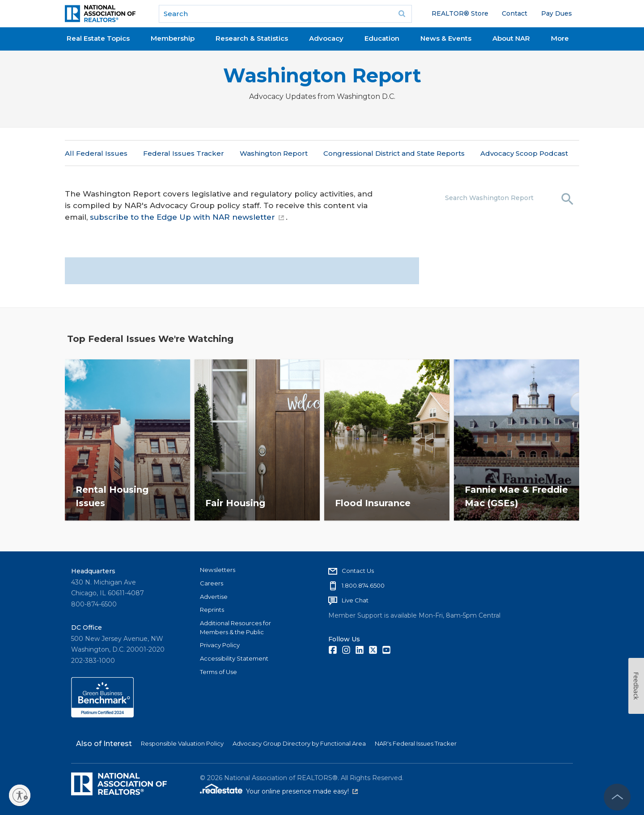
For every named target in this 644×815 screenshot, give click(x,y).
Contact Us (358, 571)
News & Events (446, 38)
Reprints (212, 610)
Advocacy (326, 38)
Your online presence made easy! (302, 791)
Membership (173, 38)
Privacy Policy (220, 645)
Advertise (214, 597)
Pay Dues (557, 13)
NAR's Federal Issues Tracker (416, 743)
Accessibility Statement (234, 658)
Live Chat (355, 600)
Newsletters (218, 570)
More (560, 38)
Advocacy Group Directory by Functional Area (299, 743)
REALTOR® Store (460, 13)
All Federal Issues (96, 153)
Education (382, 38)
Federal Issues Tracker (184, 153)
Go (402, 14)
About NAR (511, 38)
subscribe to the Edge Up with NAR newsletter (187, 217)
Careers (212, 583)
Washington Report (322, 75)
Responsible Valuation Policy (182, 743)
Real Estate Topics (98, 38)
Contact (515, 13)
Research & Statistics (252, 38)
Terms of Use (218, 672)
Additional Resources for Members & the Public (235, 627)
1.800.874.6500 (363, 585)
